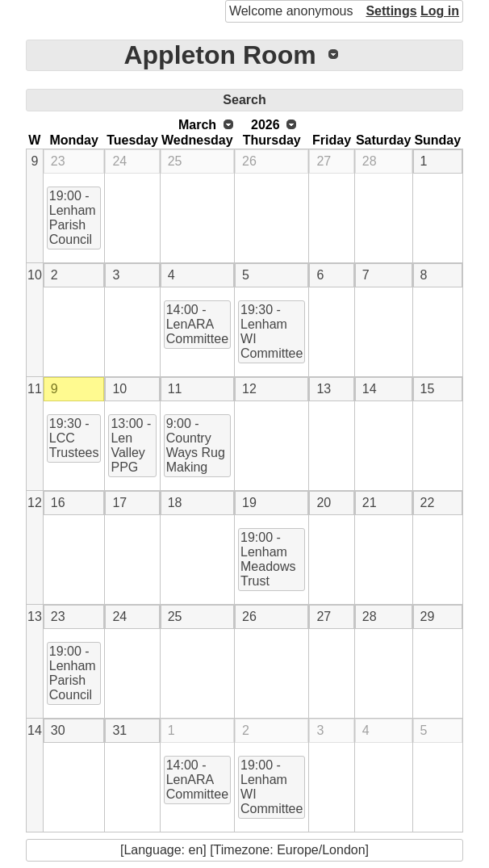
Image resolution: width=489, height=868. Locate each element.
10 (35, 275)
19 (249, 503)
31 (119, 730)
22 (428, 503)
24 (119, 161)
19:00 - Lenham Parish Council (73, 218)
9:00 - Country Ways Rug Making (196, 445)
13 (324, 389)
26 (249, 161)
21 (370, 503)
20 (324, 503)
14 (370, 389)
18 (175, 503)
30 (58, 730)
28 (370, 161)
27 (324, 161)
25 (175, 161)
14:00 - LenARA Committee (197, 324)
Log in (440, 11)
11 (35, 389)
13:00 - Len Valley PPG (131, 445)
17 (119, 503)
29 (428, 616)
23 (58, 161)
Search (244, 100)
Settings (391, 11)
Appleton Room (219, 55)
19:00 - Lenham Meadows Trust (268, 559)
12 (249, 389)
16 (58, 503)
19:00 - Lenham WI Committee (272, 787)
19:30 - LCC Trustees (74, 438)
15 (428, 389)
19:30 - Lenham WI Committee (272, 331)
